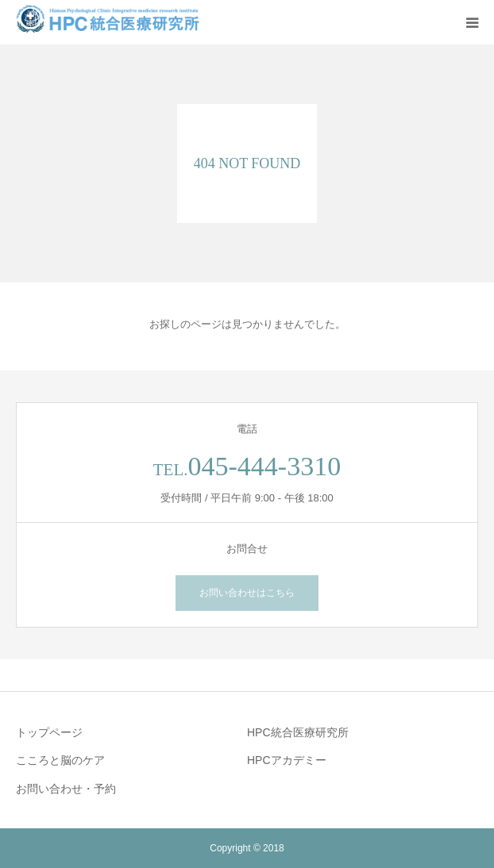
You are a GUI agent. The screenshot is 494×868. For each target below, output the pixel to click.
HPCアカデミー (287, 760)
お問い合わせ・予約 (66, 789)
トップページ (49, 732)
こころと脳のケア (60, 760)
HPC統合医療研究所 (298, 732)
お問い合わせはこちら (247, 593)
